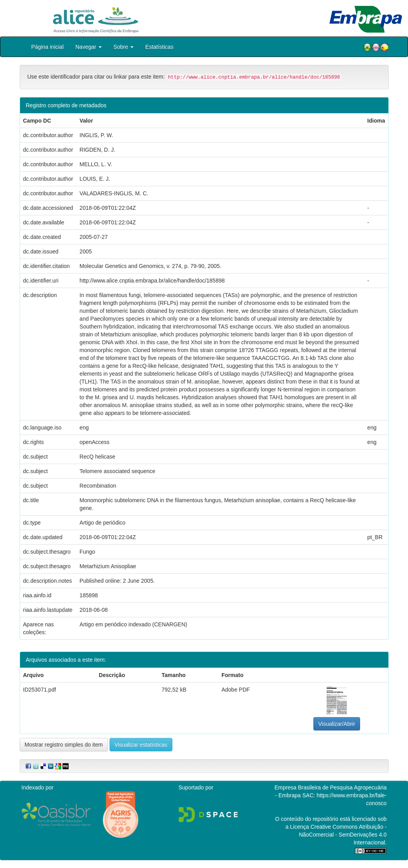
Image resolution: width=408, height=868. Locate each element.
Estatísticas (159, 47)
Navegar (89, 47)
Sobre (123, 47)
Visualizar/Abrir (337, 724)
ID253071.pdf (40, 690)
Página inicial (48, 47)
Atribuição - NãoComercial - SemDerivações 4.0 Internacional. (343, 835)
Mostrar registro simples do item (64, 745)
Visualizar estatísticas (141, 745)
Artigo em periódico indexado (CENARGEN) (134, 624)
